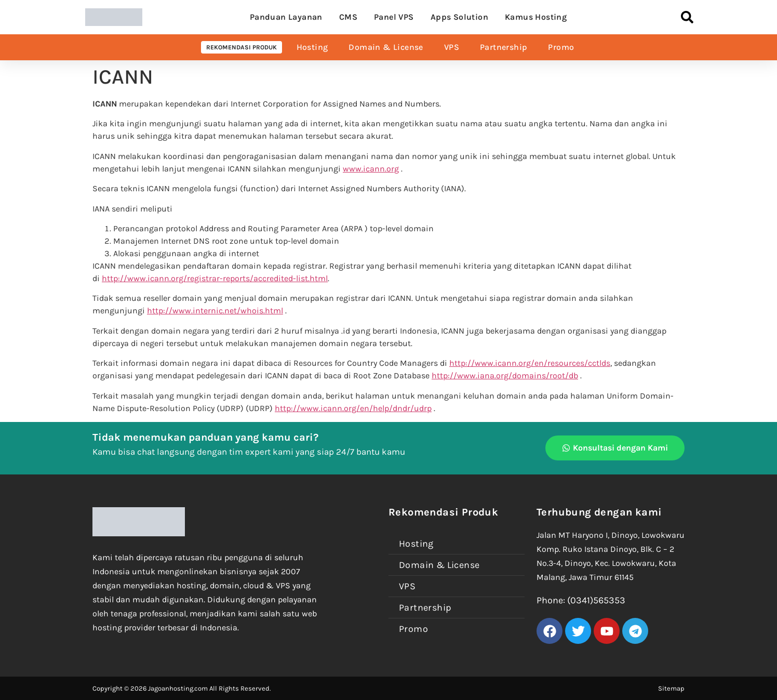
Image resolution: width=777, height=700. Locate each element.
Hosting (312, 47)
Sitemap (671, 688)
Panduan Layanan (286, 17)
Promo (561, 47)
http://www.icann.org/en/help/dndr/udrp (353, 408)
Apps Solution (459, 17)
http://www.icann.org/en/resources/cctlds (530, 363)
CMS (348, 17)
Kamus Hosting (536, 17)
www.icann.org (371, 169)
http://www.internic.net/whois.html (215, 311)
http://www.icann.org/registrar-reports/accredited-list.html (215, 278)
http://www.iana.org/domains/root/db (505, 375)
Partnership (504, 47)
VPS (452, 47)
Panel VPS (394, 17)
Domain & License (386, 47)
